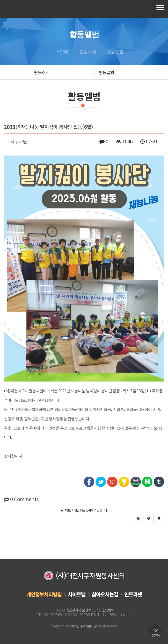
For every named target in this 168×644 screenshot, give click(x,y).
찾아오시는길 (105, 594)
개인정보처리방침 (44, 594)
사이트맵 (77, 594)
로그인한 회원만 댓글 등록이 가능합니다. (84, 510)
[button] (138, 518)
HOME (62, 51)
